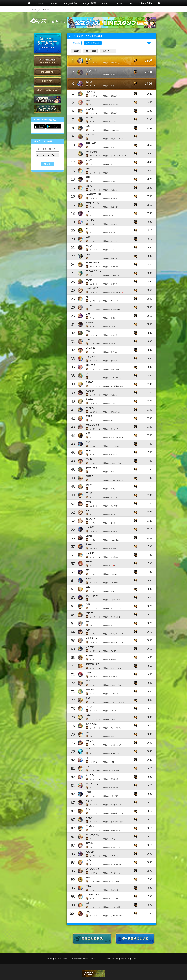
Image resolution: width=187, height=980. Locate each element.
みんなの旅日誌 (89, 3)
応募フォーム (136, 959)
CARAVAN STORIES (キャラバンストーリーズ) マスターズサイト (47, 22)
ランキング (117, 3)
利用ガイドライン (96, 959)
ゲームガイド (47, 109)
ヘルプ (130, 3)
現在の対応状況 (145, 3)
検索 (49, 164)
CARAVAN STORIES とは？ (47, 100)
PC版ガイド (47, 72)
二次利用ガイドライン (111, 959)
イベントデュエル (93, 43)
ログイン (47, 81)
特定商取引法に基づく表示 (80, 959)
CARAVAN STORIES (94, 974)
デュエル (76, 43)
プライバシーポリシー (62, 959)
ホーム (34, 9)
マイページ (40, 3)
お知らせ (54, 3)
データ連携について (47, 90)
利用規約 (50, 959)
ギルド (104, 3)
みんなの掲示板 (70, 3)
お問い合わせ (125, 959)
